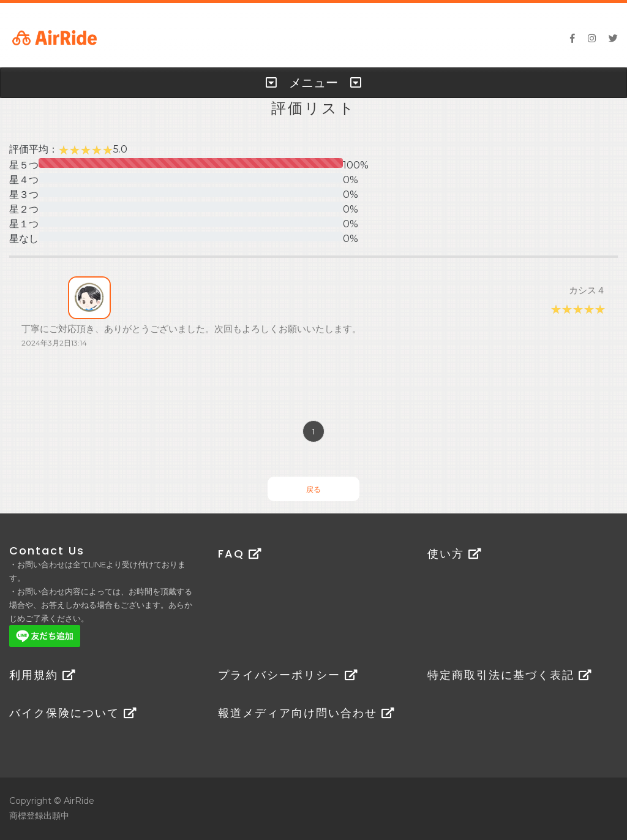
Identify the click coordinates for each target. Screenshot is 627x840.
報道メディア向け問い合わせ (306, 713)
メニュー (313, 83)
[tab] (313, 83)
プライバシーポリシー (288, 675)
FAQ (240, 554)
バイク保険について (73, 713)
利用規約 (43, 675)
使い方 (455, 554)
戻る (313, 489)
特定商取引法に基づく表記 (510, 675)
